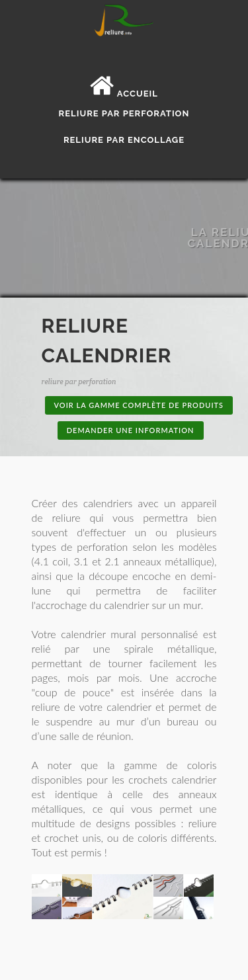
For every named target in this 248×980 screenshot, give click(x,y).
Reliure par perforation (124, 113)
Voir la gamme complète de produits (139, 405)
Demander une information (131, 430)
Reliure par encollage (124, 140)
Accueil (124, 94)
